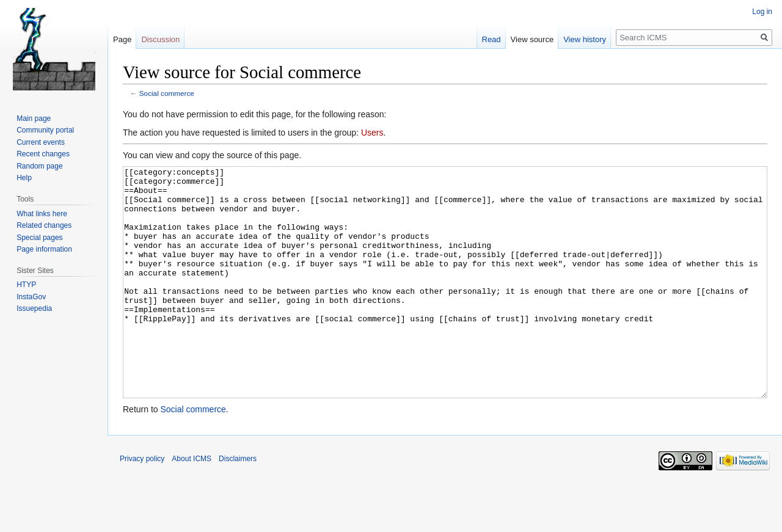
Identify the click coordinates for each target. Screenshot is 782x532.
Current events (41, 142)
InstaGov (31, 297)
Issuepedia (34, 308)
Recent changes (43, 154)
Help (24, 178)
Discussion (160, 39)
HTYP (26, 285)
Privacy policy (142, 505)
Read (491, 39)
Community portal (45, 130)
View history (585, 39)
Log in (762, 12)
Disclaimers (238, 505)
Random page (39, 166)
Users (372, 133)
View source (532, 39)
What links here (42, 214)
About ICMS (192, 505)
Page (122, 39)
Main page (34, 118)
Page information (44, 249)
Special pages (39, 238)
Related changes (44, 225)
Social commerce (167, 93)
